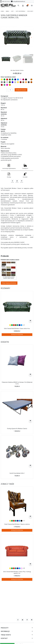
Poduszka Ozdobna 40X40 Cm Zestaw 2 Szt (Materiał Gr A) (17, 391)
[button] (18, 6)
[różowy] (21, 577)
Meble (7, 11)
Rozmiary (5, 297)
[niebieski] (21, 333)
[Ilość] (10, 90)
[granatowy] (20, 333)
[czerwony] (14, 333)
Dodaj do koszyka (21, 90)
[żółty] (10, 333)
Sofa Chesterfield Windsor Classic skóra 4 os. (17, 337)
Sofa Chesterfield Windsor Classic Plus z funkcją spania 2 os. (17, 581)
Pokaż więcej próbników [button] (9, 291)
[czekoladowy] (16, 333)
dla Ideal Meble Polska (17, 70)
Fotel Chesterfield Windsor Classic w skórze (17, 532)
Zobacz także (7, 492)
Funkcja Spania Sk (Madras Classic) (17, 437)
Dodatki (5, 350)
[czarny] (21, 529)
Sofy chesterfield (20, 11)
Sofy (12, 11)
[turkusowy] (18, 333)
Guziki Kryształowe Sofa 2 (17, 481)
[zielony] (12, 333)
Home (2, 11)
